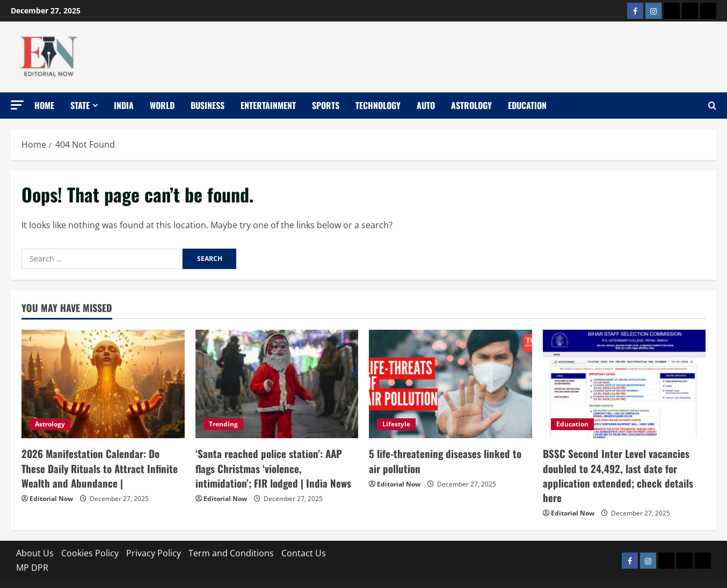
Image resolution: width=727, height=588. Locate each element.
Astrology (471, 105)
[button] (17, 105)
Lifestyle (396, 424)
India (124, 105)
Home (44, 105)
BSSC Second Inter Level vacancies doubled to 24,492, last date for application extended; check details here (622, 466)
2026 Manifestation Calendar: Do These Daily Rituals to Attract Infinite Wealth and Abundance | (99, 466)
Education (527, 105)
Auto (426, 105)
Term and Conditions (231, 535)
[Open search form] (712, 106)
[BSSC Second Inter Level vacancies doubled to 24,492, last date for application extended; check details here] (624, 384)
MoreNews (430, 575)
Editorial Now (51, 495)
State (80, 105)
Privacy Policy (154, 535)
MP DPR (32, 550)
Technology (378, 105)
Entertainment (268, 105)
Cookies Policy (90, 535)
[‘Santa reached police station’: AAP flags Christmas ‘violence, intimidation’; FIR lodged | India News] (277, 384)
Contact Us (304, 535)
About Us (35, 535)
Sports (326, 105)
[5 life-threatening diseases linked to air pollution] (450, 384)
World (162, 105)
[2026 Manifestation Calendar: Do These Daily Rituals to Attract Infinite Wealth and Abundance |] (103, 384)
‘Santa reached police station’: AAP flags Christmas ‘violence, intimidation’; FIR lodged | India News (274, 466)
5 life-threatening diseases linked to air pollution (447, 459)
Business (208, 105)
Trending (223, 424)
